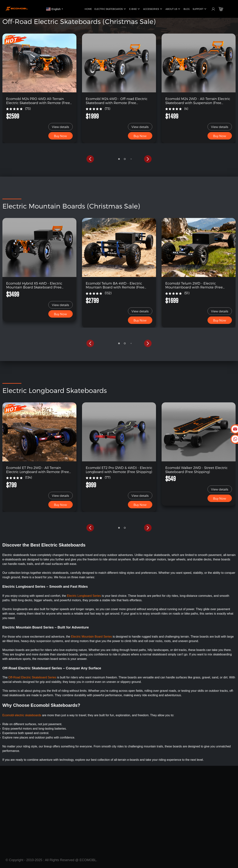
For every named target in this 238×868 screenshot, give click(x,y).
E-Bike (135, 9)
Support (200, 9)
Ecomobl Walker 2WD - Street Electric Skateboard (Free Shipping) (196, 470)
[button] (90, 159)
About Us (173, 9)
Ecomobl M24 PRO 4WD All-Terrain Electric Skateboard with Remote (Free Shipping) (38, 101)
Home (88, 9)
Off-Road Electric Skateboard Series (32, 677)
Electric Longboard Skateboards (55, 390)
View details (60, 127)
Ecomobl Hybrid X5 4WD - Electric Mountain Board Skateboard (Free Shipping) (34, 285)
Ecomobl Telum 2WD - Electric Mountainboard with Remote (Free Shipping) (194, 285)
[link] (39, 63)
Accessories (153, 9)
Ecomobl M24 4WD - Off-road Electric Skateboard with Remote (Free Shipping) (117, 101)
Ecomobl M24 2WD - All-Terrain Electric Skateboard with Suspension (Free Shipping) (198, 101)
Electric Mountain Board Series (92, 637)
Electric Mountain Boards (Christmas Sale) (71, 206)
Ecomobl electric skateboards (22, 715)
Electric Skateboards (110, 9)
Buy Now (60, 136)
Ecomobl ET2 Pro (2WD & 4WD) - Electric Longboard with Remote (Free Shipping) (119, 470)
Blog (187, 9)
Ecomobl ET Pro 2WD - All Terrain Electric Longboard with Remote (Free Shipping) (38, 470)
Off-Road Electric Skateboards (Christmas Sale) (79, 21)
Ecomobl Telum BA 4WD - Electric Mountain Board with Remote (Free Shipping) (115, 285)
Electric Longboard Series (84, 596)
